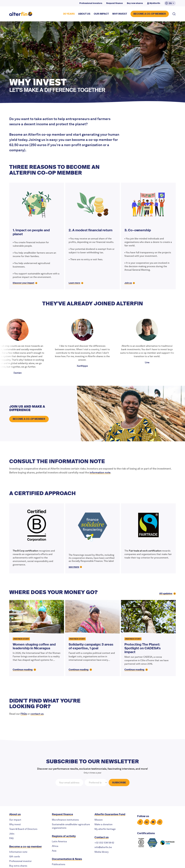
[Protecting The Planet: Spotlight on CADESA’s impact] (148, 638)
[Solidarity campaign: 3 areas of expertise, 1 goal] (93, 638)
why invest (120, 14)
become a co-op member (29, 419)
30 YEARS (69, 14)
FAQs (24, 714)
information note (100, 472)
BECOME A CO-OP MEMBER (150, 14)
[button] (170, 3)
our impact (101, 14)
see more (74, 567)
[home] (21, 14)
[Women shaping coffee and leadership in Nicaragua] (37, 638)
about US (84, 14)
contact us (37, 714)
